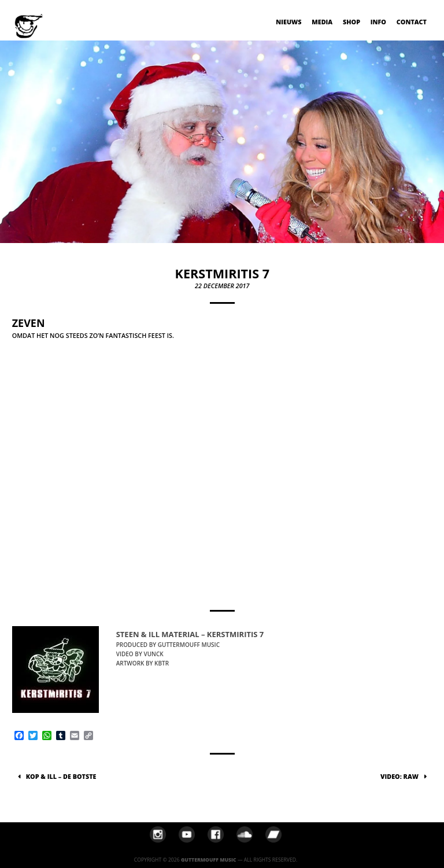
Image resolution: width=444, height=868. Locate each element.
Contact (412, 22)
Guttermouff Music (209, 860)
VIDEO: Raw (399, 776)
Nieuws (288, 22)
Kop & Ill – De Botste (61, 776)
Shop (351, 22)
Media (322, 22)
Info (378, 22)
